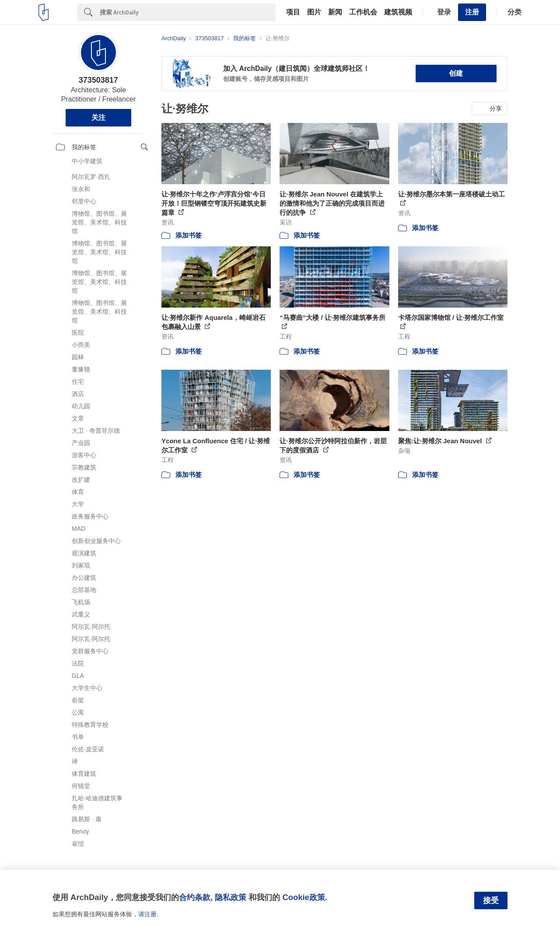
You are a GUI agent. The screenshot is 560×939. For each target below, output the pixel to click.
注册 (472, 12)
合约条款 (195, 897)
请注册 (147, 914)
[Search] (188, 12)
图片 (314, 12)
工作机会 (363, 12)
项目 (293, 12)
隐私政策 (231, 897)
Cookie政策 (303, 897)
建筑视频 (398, 12)
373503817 (98, 80)
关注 (98, 117)
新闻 (335, 12)
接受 (491, 900)
